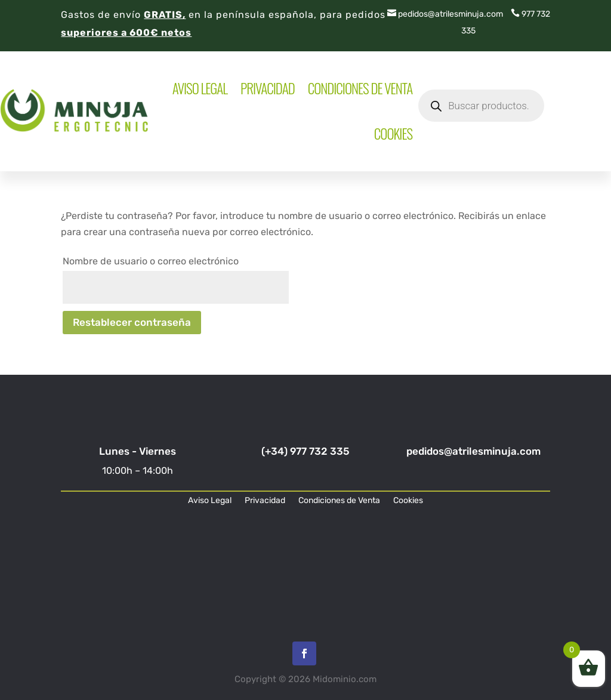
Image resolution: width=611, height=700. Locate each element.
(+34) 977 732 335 (305, 451)
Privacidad (268, 88)
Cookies (393, 134)
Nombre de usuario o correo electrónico (151, 261)
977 (523, 14)
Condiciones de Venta (360, 88)
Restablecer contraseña (132, 322)
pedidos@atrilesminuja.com (445, 14)
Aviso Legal (200, 88)
